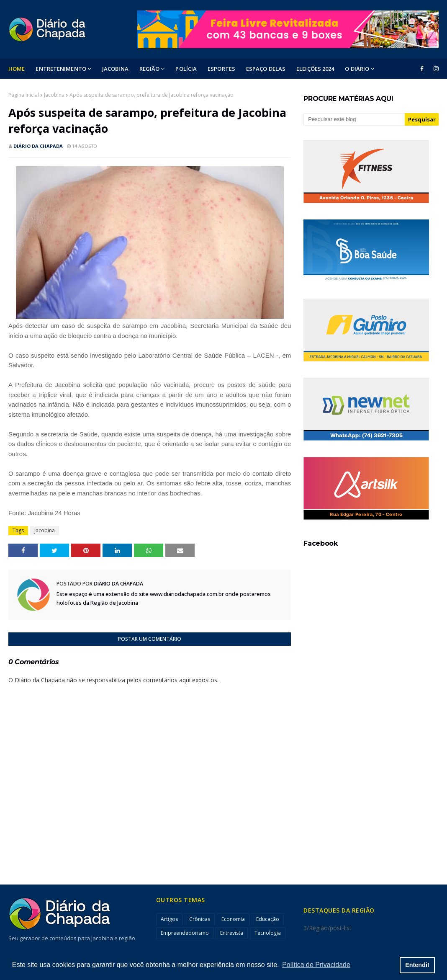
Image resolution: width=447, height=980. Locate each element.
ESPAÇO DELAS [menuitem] (266, 69)
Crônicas (200, 919)
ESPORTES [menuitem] (221, 69)
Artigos (169, 919)
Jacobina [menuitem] (115, 69)
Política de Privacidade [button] (316, 965)
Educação (268, 919)
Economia (233, 919)
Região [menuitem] (150, 69)
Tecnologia (268, 933)
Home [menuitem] (17, 69)
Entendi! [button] (417, 965)
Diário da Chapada (38, 146)
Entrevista (232, 933)
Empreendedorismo (185, 933)
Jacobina (54, 95)
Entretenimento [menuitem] (61, 69)
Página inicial (24, 95)
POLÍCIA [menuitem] (186, 69)
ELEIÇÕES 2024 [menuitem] (315, 69)
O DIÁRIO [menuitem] (357, 69)
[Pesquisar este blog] (354, 119)
